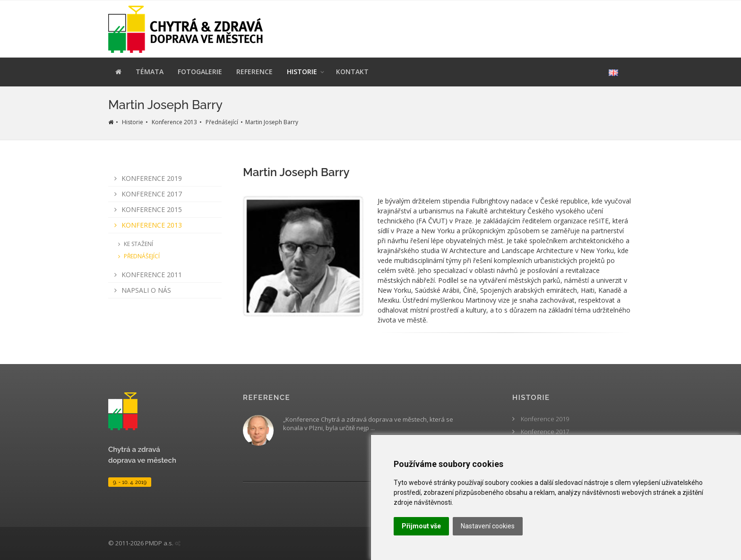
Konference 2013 (174, 122)
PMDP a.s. (159, 543)
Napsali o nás (141, 290)
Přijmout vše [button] (421, 526)
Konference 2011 (146, 275)
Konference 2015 (146, 209)
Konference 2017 (146, 194)
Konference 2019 (146, 178)
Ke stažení (134, 244)
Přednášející (222, 122)
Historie (133, 122)
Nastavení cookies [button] (488, 526)
